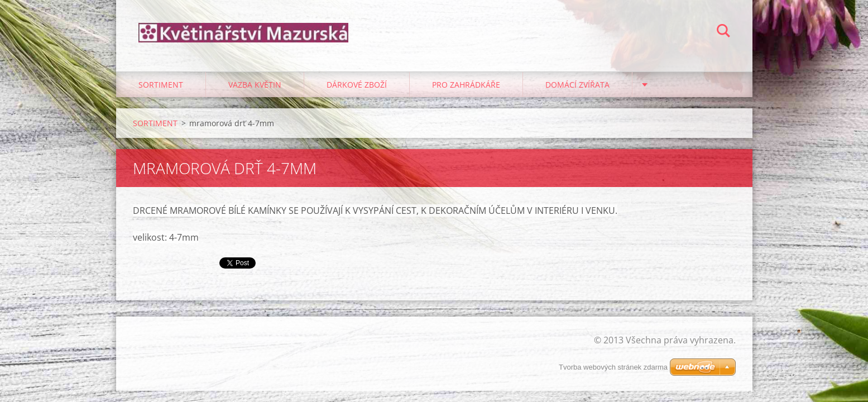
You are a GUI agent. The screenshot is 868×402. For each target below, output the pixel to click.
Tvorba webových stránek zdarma (613, 367)
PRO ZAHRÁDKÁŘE (466, 85)
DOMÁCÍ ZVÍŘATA (577, 85)
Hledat (723, 32)
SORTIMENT (161, 85)
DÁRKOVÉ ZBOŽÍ (357, 85)
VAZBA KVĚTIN (255, 85)
